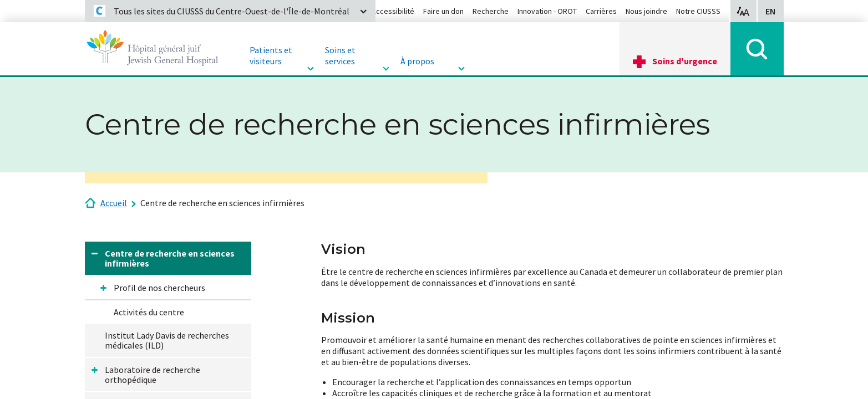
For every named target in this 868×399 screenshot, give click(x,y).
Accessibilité (393, 11)
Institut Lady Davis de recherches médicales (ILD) (167, 340)
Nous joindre (646, 11)
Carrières (601, 11)
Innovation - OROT (547, 11)
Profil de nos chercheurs (159, 288)
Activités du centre (149, 312)
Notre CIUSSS (698, 11)
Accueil (114, 203)
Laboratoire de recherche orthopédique (153, 375)
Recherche (491, 11)
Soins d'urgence (685, 61)
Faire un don (443, 11)
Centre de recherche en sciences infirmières (222, 203)
